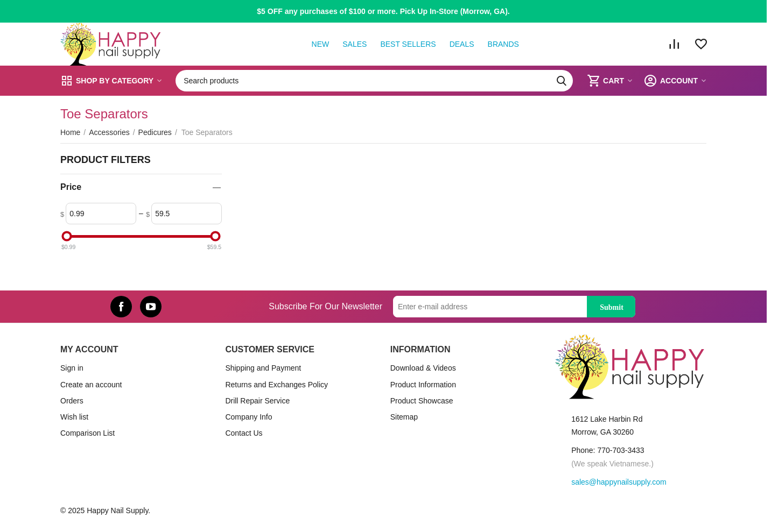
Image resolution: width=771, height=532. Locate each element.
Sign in (72, 368)
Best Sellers (408, 44)
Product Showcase (422, 401)
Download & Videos (423, 368)
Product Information (423, 385)
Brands (503, 44)
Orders (72, 401)
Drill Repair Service (257, 401)
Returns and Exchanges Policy (276, 385)
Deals (462, 44)
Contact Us (244, 433)
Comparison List (87, 433)
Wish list (74, 417)
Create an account (91, 385)
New (321, 44)
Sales (355, 44)
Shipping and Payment (263, 368)
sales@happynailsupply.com (619, 482)
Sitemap (404, 417)
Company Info (248, 417)
